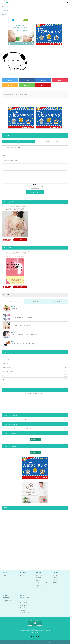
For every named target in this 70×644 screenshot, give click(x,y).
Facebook (34, 636)
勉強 (35, 379)
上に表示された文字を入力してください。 (35, 186)
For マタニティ (40, 578)
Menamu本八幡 (23, 603)
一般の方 (38, 585)
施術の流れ (55, 580)
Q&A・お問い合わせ (24, 598)
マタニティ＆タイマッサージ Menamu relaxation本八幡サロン (16, 419)
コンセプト (22, 575)
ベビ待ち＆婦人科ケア (42, 583)
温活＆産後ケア (40, 580)
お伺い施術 (22, 610)
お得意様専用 (39, 588)
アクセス (55, 578)
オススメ (35, 376)
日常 (35, 383)
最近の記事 (13, 302)
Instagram (36, 636)
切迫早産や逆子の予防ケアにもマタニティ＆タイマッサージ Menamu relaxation (31, 642)
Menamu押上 (23, 608)
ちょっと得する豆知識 (35, 372)
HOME (5, 575)
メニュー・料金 (40, 590)
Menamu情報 (35, 360)
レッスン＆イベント (24, 613)
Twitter (31, 636)
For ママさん (39, 575)
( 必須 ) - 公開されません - (11, 160)
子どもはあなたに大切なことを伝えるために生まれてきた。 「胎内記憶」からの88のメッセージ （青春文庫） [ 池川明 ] (15, 254)
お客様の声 (35, 364)
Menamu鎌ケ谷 (23, 605)
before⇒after (35, 356)
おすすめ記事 (35, 302)
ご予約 (21, 600)
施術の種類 (55, 583)
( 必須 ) (6, 156)
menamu (11, 95)
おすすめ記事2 (57, 302)
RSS (39, 636)
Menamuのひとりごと (8, 598)
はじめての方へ (56, 575)
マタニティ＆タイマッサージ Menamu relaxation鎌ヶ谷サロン (17, 428)
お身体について (35, 368)
